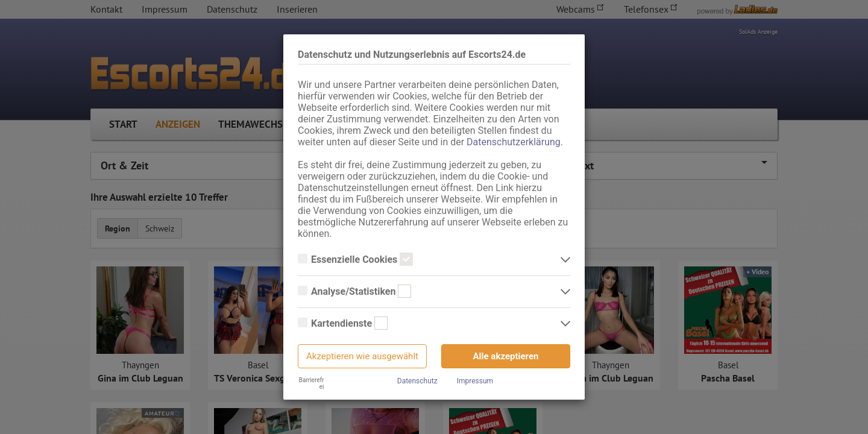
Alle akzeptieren (506, 356)
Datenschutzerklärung (514, 142)
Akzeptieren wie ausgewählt (362, 356)
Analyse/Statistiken (354, 292)
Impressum (475, 381)
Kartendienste (343, 324)
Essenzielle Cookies (355, 260)
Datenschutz (417, 381)
